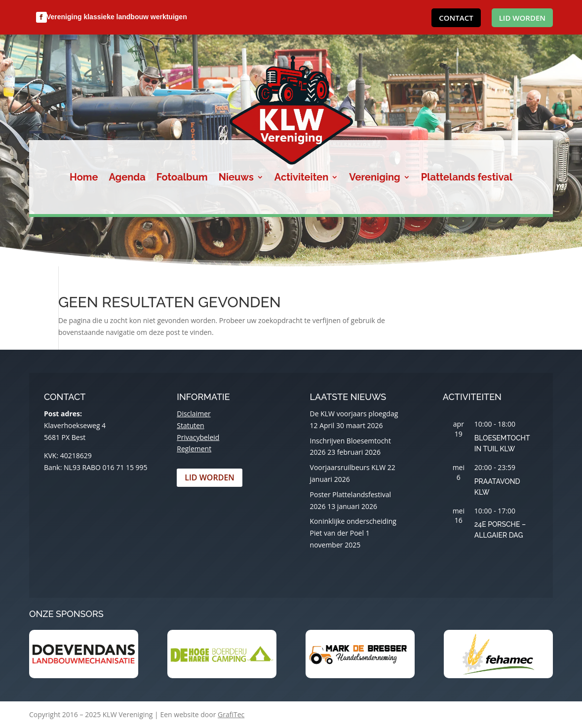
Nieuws (236, 178)
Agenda (127, 178)
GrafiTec (231, 714)
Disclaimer (194, 414)
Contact (456, 18)
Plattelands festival (467, 178)
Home (84, 178)
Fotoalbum (182, 178)
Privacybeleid (198, 437)
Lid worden (522, 18)
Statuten (190, 425)
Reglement (194, 449)
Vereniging (374, 178)
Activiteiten (302, 178)
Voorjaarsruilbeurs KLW (348, 467)
